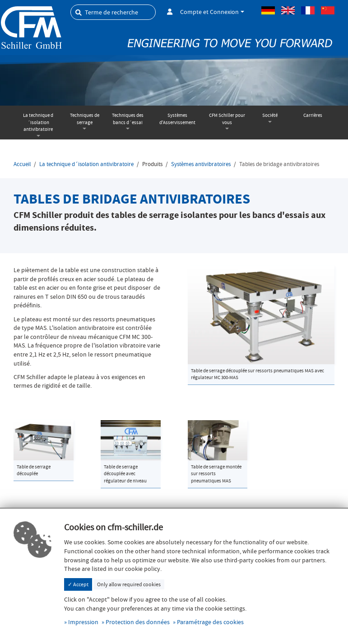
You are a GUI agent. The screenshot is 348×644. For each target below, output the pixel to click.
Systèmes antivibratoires (201, 164)
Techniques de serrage (85, 119)
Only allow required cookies (129, 584)
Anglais (288, 10)
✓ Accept (78, 584)
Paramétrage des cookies (210, 622)
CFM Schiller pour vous (227, 119)
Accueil (22, 164)
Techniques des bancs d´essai (128, 119)
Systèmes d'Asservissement (177, 119)
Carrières (313, 115)
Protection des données (138, 622)
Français (308, 10)
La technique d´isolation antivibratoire (38, 122)
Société (270, 115)
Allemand (268, 10)
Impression (83, 622)
